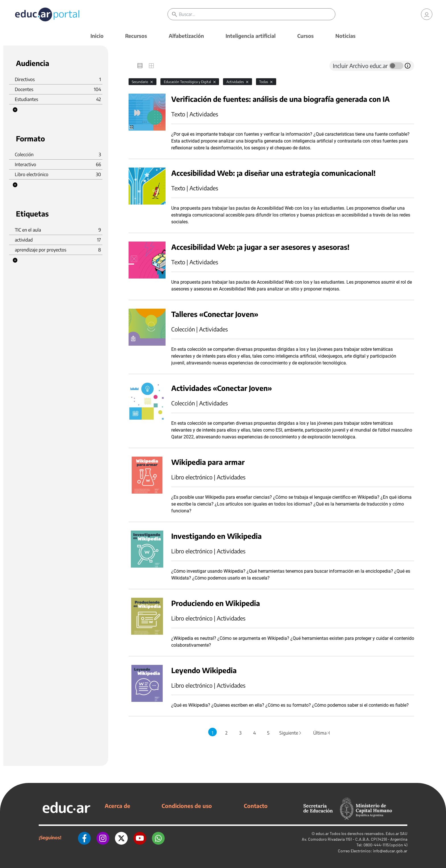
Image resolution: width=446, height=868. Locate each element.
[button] (15, 110)
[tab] (140, 66)
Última (322, 733)
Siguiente (291, 733)
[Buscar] (257, 14)
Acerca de (117, 806)
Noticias (345, 36)
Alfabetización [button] (186, 36)
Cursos (305, 36)
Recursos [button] (136, 36)
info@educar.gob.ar (390, 851)
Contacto (256, 806)
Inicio (97, 36)
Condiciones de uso (187, 806)
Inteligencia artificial (251, 36)
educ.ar (322, 833)
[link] (427, 14)
